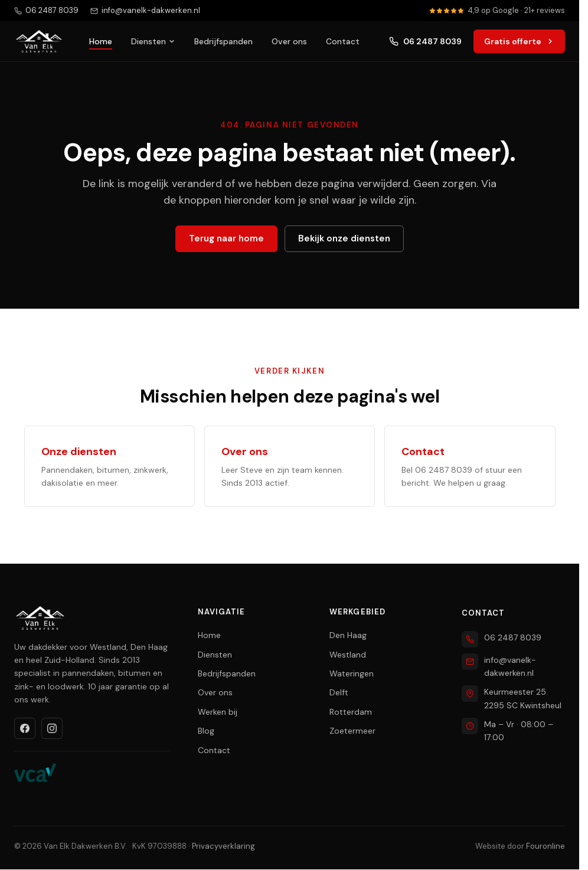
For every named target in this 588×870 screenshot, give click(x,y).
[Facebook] (25, 728)
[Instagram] (52, 728)
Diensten (153, 41)
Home (101, 41)
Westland (348, 655)
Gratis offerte (519, 41)
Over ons (289, 41)
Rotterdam (351, 712)
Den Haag (348, 635)
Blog (206, 731)
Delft (339, 692)
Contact (343, 41)
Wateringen (352, 673)
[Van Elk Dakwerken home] (39, 41)
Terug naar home (226, 238)
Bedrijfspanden (223, 41)
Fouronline (545, 846)
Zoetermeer (352, 731)
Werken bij (218, 712)
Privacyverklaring (223, 846)
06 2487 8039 (425, 41)
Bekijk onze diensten (344, 238)
